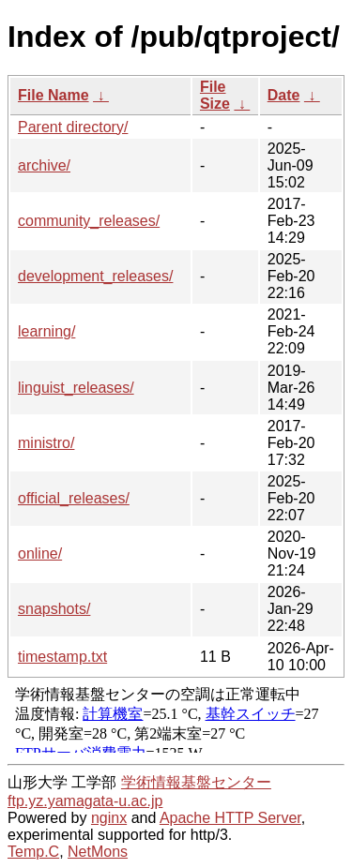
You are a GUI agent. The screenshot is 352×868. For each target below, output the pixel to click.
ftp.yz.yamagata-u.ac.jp (85, 801)
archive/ (44, 165)
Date (284, 95)
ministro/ (46, 443)
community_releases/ (89, 221)
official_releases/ (74, 498)
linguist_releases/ (76, 388)
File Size (215, 95)
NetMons (98, 852)
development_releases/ (95, 276)
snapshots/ (54, 609)
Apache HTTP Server (230, 818)
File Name (54, 95)
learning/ (46, 331)
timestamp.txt (62, 657)
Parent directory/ (73, 127)
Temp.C (33, 852)
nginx (109, 818)
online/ (40, 554)
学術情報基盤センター (196, 782)
